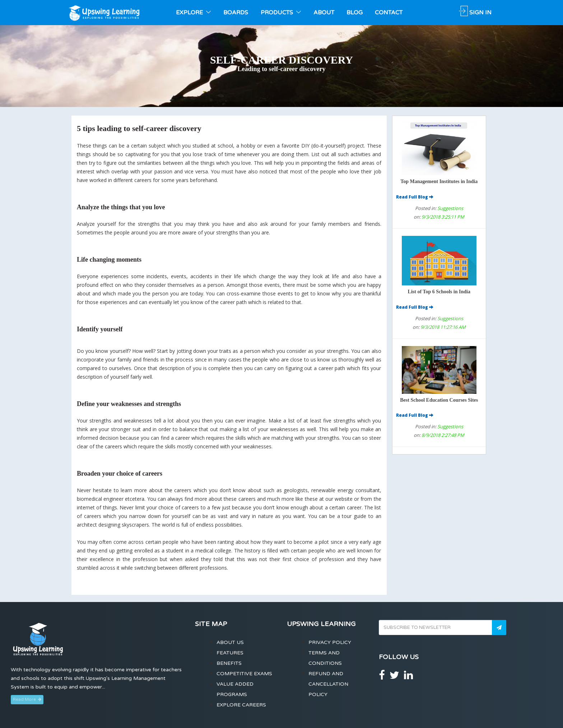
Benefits (229, 663)
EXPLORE (193, 13)
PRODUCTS (281, 13)
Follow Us (399, 657)
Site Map (211, 624)
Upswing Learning (321, 624)
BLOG (355, 13)
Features (230, 653)
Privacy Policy (330, 642)
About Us (230, 642)
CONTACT (389, 13)
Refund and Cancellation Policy (328, 684)
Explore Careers (241, 705)
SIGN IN (475, 13)
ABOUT (324, 13)
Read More (27, 699)
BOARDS (236, 13)
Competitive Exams (244, 674)
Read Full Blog (415, 197)
